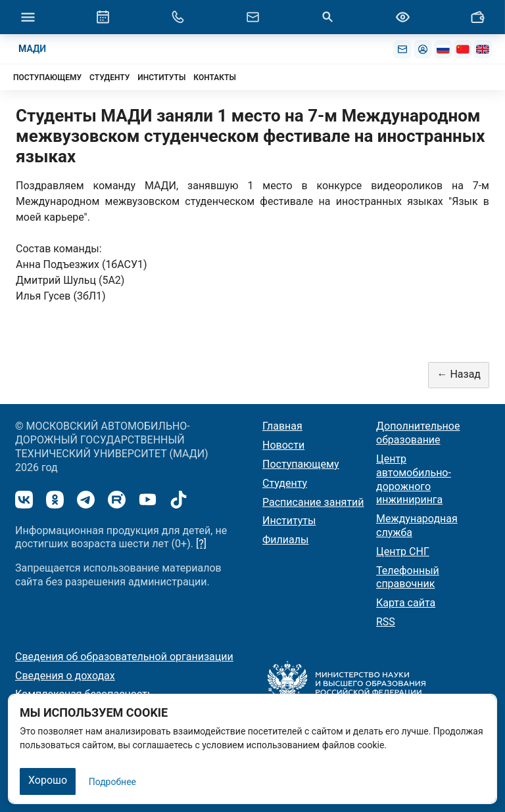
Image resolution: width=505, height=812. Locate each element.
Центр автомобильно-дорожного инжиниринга (414, 479)
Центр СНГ (403, 552)
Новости (283, 445)
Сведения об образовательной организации (124, 657)
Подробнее (112, 782)
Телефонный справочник (408, 577)
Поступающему (301, 464)
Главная (282, 426)
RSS (386, 622)
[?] (201, 544)
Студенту (285, 483)
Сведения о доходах (65, 676)
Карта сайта (406, 603)
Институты (289, 521)
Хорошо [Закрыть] (48, 780)
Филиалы (285, 540)
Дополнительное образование (418, 433)
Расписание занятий (313, 502)
